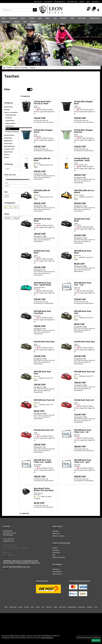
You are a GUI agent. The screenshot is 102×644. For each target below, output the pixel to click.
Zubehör (17, 22)
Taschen (33, 68)
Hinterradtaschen (11, 109)
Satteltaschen (10, 120)
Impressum (56, 581)
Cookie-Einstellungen (84, 637)
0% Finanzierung (72, 1)
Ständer (7, 151)
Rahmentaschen (10, 117)
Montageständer (9, 140)
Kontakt (55, 579)
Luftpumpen (8, 132)
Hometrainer (8, 137)
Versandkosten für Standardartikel (51, 119)
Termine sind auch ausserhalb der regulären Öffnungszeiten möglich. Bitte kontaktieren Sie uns (22, 595)
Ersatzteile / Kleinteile (12, 125)
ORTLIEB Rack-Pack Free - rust (86, 289)
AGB (54, 586)
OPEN (72, 18)
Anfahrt (82, 1)
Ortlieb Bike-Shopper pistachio (87, 128)
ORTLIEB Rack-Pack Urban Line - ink (87, 452)
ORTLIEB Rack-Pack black (53, 222)
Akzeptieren (96, 640)
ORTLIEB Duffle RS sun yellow (87, 192)
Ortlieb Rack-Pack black (87, 222)
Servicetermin (48, 1)
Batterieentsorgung (59, 588)
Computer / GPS (9, 143)
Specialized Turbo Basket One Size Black (54, 518)
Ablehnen (97, 637)
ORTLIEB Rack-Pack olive (86, 322)
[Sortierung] (15, 162)
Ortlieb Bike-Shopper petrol (53, 128)
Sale (25, 22)
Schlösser (7, 103)
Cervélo (32, 18)
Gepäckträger (8, 146)
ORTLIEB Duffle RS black (54, 192)
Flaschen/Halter (9, 129)
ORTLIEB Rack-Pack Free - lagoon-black (53, 290)
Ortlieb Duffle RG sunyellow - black (87, 158)
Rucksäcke (9, 111)
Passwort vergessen (59, 567)
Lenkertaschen (10, 114)
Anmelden (56, 562)
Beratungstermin (60, 1)
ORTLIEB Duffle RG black (53, 158)
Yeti (55, 18)
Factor (23, 18)
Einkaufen (95, 1)
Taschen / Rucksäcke (21, 68)
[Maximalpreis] (16, 180)
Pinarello (63, 18)
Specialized (13, 18)
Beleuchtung (8, 101)
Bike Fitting (38, 1)
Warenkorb (56, 600)
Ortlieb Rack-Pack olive (54, 354)
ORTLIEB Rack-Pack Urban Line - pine (87, 486)
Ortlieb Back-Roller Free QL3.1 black (54, 97)
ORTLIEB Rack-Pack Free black (53, 322)
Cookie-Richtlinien (47, 638)
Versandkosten (57, 602)
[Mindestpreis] (16, 177)
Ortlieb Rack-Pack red (87, 417)
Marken (33, 22)
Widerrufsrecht (57, 605)
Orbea (48, 18)
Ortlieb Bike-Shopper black (85, 96)
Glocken (7, 148)
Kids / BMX (82, 18)
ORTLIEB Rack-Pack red (86, 387)
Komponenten (95, 18)
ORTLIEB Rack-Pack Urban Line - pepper (54, 486)
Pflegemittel (8, 134)
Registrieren (56, 564)
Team (88, 1)
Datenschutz (56, 583)
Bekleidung (6, 22)
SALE (4, 18)
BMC (40, 18)
